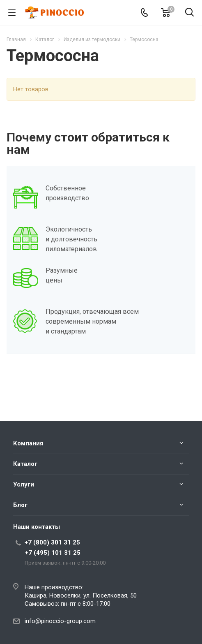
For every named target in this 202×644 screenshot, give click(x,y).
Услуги (24, 484)
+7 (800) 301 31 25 (52, 542)
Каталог (25, 464)
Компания (28, 443)
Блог (20, 505)
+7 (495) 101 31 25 (53, 553)
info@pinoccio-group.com (60, 621)
